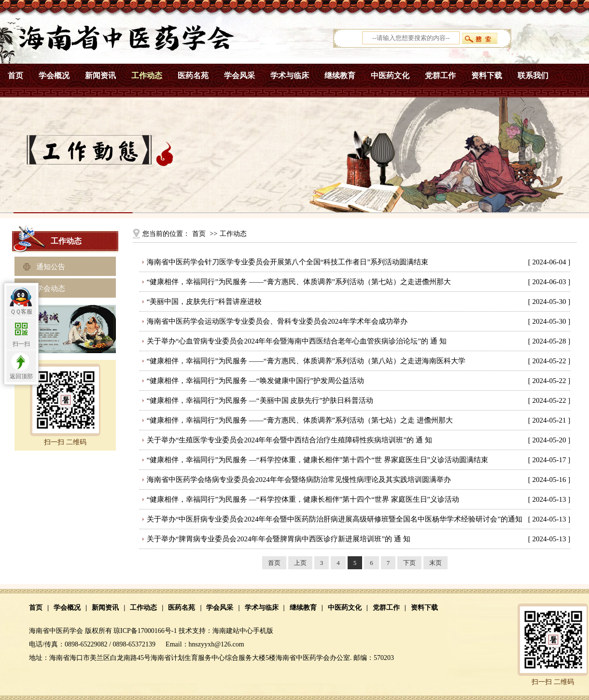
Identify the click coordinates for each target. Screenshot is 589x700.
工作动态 (147, 75)
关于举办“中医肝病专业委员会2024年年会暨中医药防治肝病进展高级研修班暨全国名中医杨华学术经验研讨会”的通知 (335, 519)
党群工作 (440, 75)
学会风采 (239, 75)
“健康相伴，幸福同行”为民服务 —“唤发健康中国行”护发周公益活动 (255, 381)
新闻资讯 (100, 75)
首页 (15, 75)
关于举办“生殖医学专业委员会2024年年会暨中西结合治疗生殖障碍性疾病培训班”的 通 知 (289, 440)
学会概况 (54, 75)
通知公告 (51, 267)
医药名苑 (193, 75)
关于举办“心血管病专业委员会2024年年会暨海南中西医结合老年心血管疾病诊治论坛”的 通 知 (297, 341)
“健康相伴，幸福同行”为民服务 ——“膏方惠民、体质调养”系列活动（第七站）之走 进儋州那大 (300, 420)
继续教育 (340, 75)
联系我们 (533, 75)
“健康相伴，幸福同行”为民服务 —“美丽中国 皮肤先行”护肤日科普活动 (260, 400)
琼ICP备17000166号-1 (145, 631)
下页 (409, 563)
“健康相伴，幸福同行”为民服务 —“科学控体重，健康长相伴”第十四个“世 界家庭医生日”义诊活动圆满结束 (317, 460)
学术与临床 (290, 75)
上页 (300, 563)
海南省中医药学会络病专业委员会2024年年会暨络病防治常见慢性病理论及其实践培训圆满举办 (299, 480)
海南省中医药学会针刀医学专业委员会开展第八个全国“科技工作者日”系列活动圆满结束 (287, 262)
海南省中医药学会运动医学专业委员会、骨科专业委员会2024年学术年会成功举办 (277, 321)
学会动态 (51, 288)
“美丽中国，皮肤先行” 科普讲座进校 (204, 302)
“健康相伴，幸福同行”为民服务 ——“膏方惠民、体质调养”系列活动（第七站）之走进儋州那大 (299, 282)
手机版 (263, 631)
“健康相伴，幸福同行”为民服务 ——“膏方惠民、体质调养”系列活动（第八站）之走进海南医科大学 (306, 361)
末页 (435, 563)
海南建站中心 (233, 631)
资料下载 (487, 75)
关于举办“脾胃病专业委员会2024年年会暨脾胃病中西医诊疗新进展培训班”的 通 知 (279, 539)
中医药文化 (390, 75)
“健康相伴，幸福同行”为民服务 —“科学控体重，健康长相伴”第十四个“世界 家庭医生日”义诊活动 (303, 499)
